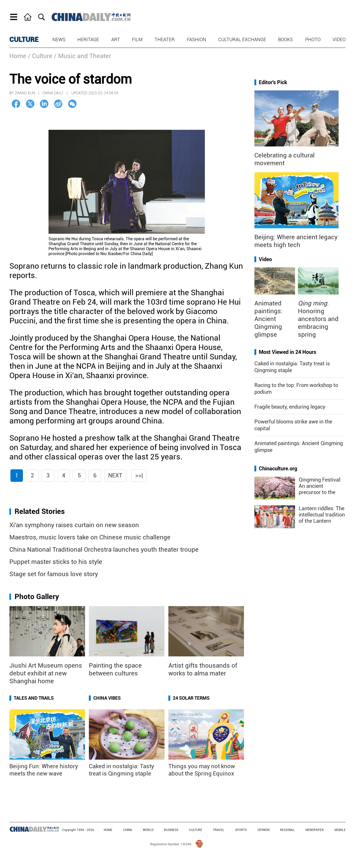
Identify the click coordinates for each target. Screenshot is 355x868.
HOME (108, 830)
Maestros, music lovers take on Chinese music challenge (90, 537)
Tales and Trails (34, 698)
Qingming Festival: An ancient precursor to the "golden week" (320, 489)
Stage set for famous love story (54, 574)
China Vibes (107, 698)
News (59, 39)
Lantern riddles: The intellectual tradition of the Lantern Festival (322, 518)
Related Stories (40, 511)
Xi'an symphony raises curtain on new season (74, 525)
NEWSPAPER (315, 830)
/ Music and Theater (82, 56)
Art (116, 39)
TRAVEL (219, 830)
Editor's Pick (273, 82)
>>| (139, 475)
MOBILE (340, 830)
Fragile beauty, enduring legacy (290, 407)
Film (137, 39)
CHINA (128, 830)
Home (18, 56)
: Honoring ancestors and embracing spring (318, 319)
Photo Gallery (37, 597)
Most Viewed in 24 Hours (287, 352)
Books (286, 39)
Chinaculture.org (278, 469)
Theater (165, 39)
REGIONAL (287, 830)
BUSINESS (171, 830)
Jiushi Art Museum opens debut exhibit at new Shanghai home (46, 673)
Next (115, 475)
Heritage (88, 39)
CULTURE (24, 40)
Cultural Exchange (242, 39)
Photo (313, 39)
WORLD (148, 830)
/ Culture (40, 56)
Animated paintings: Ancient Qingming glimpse (268, 319)
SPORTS (241, 830)
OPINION (264, 830)
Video (339, 39)
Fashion (197, 39)
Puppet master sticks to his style (56, 562)
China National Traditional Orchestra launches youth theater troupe (104, 550)
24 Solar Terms (191, 698)
